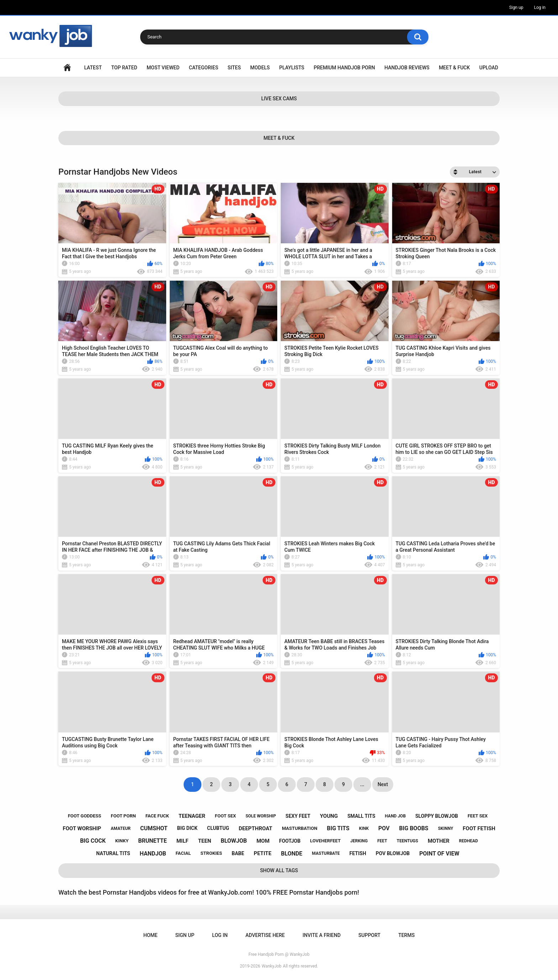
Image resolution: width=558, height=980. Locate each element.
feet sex (478, 816)
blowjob (234, 841)
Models (260, 68)
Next (383, 784)
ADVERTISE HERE (265, 935)
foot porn (123, 816)
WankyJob (272, 966)
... (362, 784)
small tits (361, 816)
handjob (153, 854)
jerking (359, 841)
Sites (234, 68)
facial (183, 853)
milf (183, 841)
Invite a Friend (322, 935)
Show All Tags (279, 870)
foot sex (225, 816)
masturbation (299, 828)
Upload (489, 68)
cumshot (154, 828)
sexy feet (298, 816)
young (329, 816)
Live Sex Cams (279, 99)
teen (204, 841)
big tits (338, 828)
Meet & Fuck (454, 68)
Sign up (516, 7)
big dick (187, 828)
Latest (93, 68)
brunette (152, 841)
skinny (446, 828)
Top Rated (124, 68)
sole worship (261, 816)
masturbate (326, 853)
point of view (439, 854)
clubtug (218, 828)
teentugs (407, 841)
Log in (540, 7)
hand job (396, 816)
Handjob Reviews (407, 68)
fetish (358, 853)
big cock (93, 841)
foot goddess (85, 816)
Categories (204, 68)
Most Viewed (163, 68)
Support (369, 935)
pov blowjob (393, 853)
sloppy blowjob (437, 816)
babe (238, 853)
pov (384, 828)
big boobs (414, 828)
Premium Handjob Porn (344, 68)
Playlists (292, 68)
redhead (468, 841)
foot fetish (479, 828)
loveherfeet (325, 841)
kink (364, 828)
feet (382, 841)
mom (263, 841)
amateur (121, 828)
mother (439, 841)
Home (67, 68)
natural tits (113, 853)
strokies (211, 853)
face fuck (157, 816)
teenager (192, 816)
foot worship (82, 828)
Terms (406, 935)
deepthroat (256, 828)
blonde (292, 854)
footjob (290, 841)
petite (262, 853)
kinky (122, 841)
